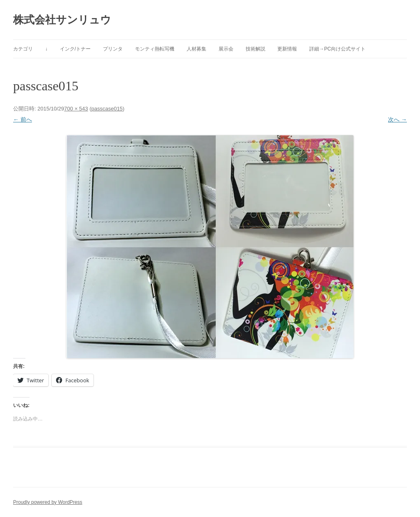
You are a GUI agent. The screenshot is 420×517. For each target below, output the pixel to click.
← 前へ (23, 119)
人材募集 (196, 49)
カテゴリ (23, 49)
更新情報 (287, 49)
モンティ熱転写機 (155, 49)
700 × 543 (76, 109)
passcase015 (107, 109)
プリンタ (113, 49)
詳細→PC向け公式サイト (337, 49)
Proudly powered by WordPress (48, 502)
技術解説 (256, 49)
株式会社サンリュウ (62, 20)
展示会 (226, 49)
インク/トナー (75, 49)
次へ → (397, 119)
